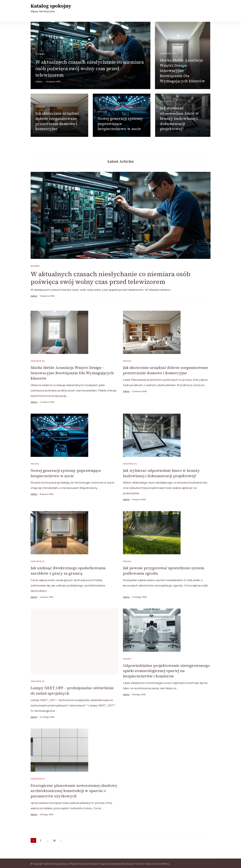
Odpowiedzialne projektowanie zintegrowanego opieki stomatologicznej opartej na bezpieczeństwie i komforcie (160, 670)
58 (55, 839)
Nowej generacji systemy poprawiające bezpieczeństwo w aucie (120, 124)
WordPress (164, 862)
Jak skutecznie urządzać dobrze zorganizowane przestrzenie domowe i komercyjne (57, 121)
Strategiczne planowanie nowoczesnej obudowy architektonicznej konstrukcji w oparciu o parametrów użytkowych (74, 790)
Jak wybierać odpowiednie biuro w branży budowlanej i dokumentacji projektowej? (179, 118)
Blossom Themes (135, 862)
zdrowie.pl (168, 54)
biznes (40, 54)
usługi (40, 106)
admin (39, 82)
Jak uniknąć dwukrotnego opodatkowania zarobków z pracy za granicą (69, 570)
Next (61, 839)
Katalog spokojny (51, 6)
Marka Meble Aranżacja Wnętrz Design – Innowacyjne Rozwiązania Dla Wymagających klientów (182, 71)
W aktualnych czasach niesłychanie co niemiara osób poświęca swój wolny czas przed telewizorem (90, 68)
